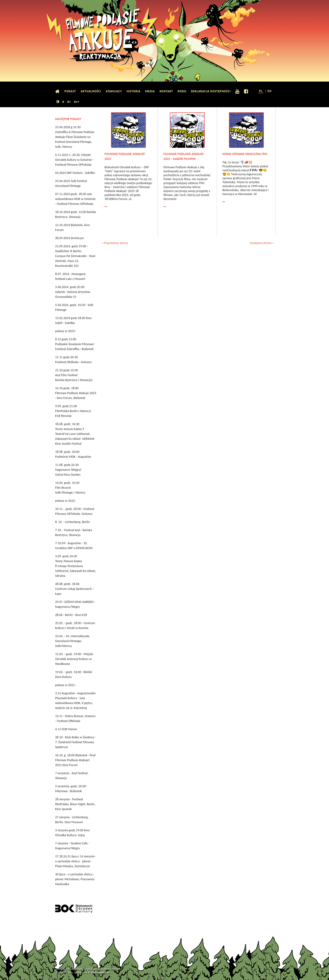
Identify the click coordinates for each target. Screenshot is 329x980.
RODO (182, 91)
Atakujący (114, 91)
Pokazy (70, 91)
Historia (133, 91)
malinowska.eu (100, 972)
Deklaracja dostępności (211, 91)
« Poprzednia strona (115, 243)
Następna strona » (262, 243)
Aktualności (91, 91)
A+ (69, 102)
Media (150, 91)
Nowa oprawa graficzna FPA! (245, 154)
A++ (76, 102)
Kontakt (166, 91)
